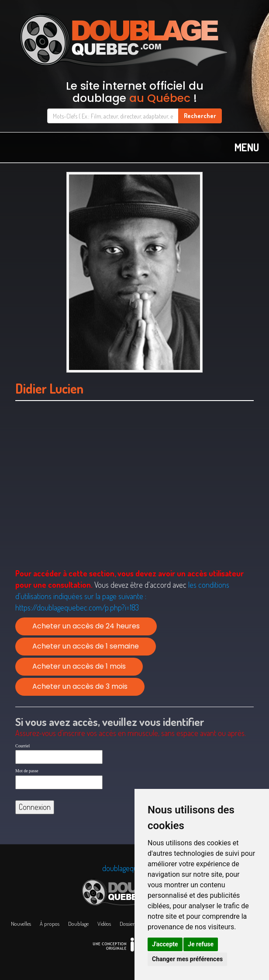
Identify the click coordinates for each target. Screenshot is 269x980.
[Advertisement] (134, 496)
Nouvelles (21, 924)
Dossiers (128, 924)
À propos (50, 924)
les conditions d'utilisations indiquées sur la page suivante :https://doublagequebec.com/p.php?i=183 (122, 596)
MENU (247, 147)
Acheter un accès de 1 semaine (86, 646)
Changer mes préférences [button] (187, 959)
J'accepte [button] (165, 944)
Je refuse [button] (201, 944)
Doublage (78, 924)
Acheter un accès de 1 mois (79, 666)
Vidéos (104, 924)
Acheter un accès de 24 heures (86, 626)
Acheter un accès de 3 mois (80, 686)
